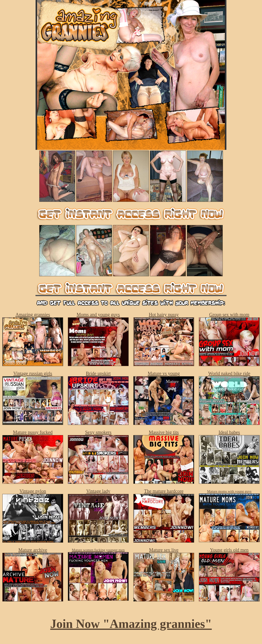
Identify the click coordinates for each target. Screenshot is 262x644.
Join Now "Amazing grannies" (131, 624)
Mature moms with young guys (229, 491)
